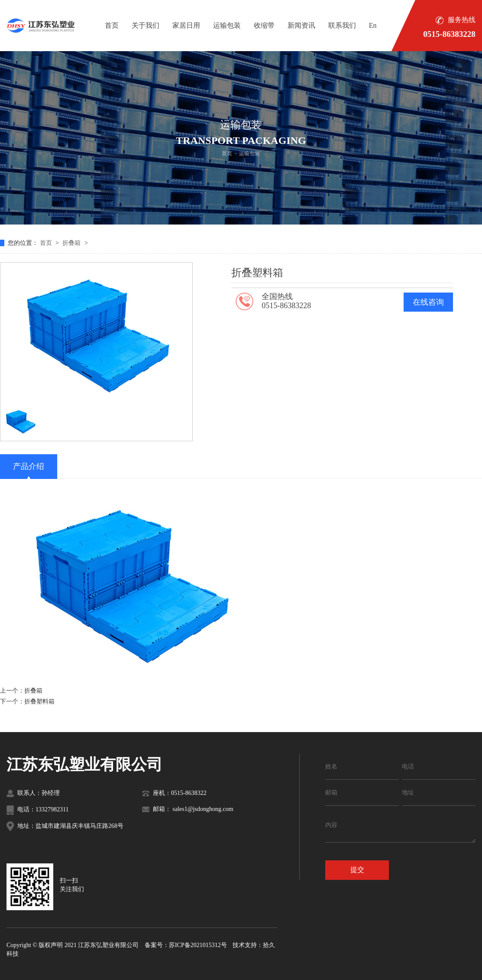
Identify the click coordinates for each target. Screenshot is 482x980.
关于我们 (146, 25)
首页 (112, 25)
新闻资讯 (301, 25)
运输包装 (227, 25)
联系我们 (342, 25)
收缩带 (264, 25)
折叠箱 (72, 243)
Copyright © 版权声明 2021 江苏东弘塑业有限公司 (73, 945)
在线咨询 (428, 302)
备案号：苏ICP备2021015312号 (186, 945)
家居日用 (186, 25)
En (373, 25)
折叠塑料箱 (39, 702)
